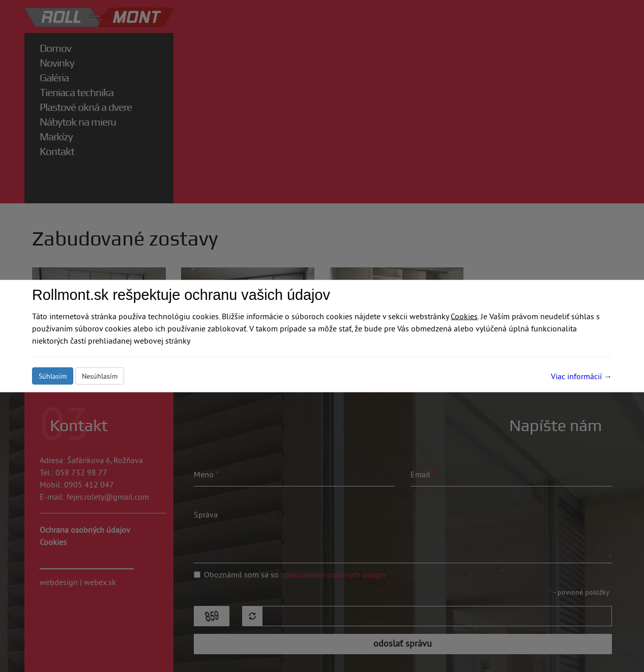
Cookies (464, 316)
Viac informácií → (581, 376)
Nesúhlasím (100, 376)
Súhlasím (53, 376)
